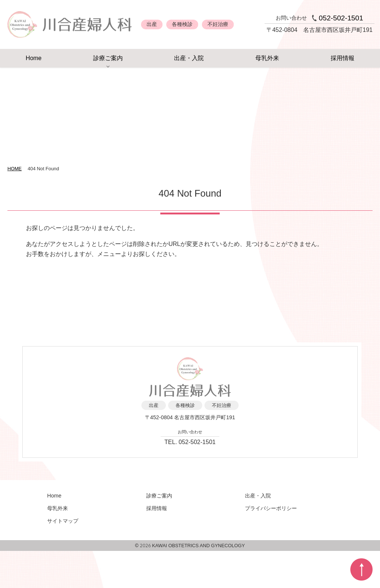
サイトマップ (63, 521)
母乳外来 (267, 58)
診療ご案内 (108, 58)
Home (34, 58)
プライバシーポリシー (271, 508)
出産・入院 (189, 58)
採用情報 (343, 58)
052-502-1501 (341, 18)
